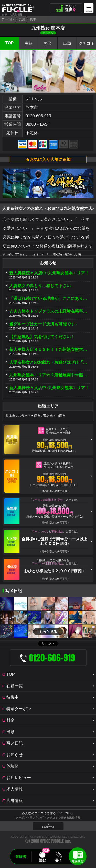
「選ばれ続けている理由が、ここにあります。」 (50, 298)
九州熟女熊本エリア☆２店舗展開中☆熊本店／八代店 (50, 375)
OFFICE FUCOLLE (52, 841)
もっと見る (48, 632)
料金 (48, 43)
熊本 (33, 19)
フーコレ (8, 19)
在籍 (29, 43)
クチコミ (87, 43)
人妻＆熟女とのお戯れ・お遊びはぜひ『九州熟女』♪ (50, 362)
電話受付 (78, 861)
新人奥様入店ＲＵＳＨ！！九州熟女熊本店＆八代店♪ (50, 349)
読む (42, 860)
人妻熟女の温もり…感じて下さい (40, 286)
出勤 (67, 43)
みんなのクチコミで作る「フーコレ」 (48, 813)
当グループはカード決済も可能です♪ (43, 324)
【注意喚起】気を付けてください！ (42, 337)
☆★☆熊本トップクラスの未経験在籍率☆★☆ (50, 311)
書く (59, 860)
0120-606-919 (38, 116)
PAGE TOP (48, 827)
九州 (22, 19)
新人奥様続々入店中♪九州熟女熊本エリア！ (49, 273)
